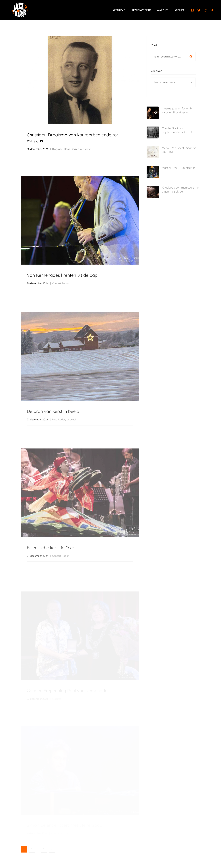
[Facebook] (192, 10)
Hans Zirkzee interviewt (78, 149)
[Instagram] (205, 10)
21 (44, 849)
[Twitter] (199, 10)
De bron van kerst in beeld (53, 420)
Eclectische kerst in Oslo (51, 557)
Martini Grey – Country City (179, 168)
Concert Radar (61, 287)
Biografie (57, 149)
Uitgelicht (72, 428)
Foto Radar (59, 428)
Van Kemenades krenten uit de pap (62, 279)
